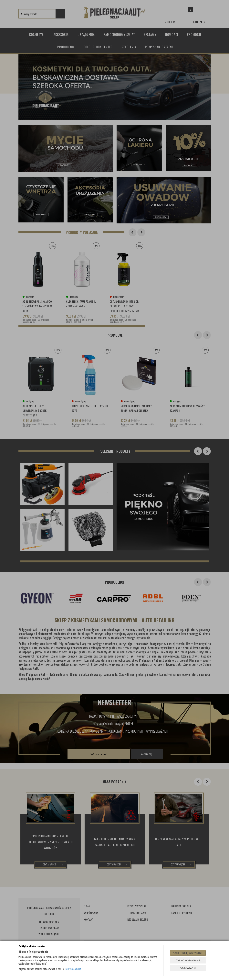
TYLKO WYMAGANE (188, 960)
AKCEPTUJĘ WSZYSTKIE (188, 953)
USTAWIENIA (188, 968)
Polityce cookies (73, 969)
